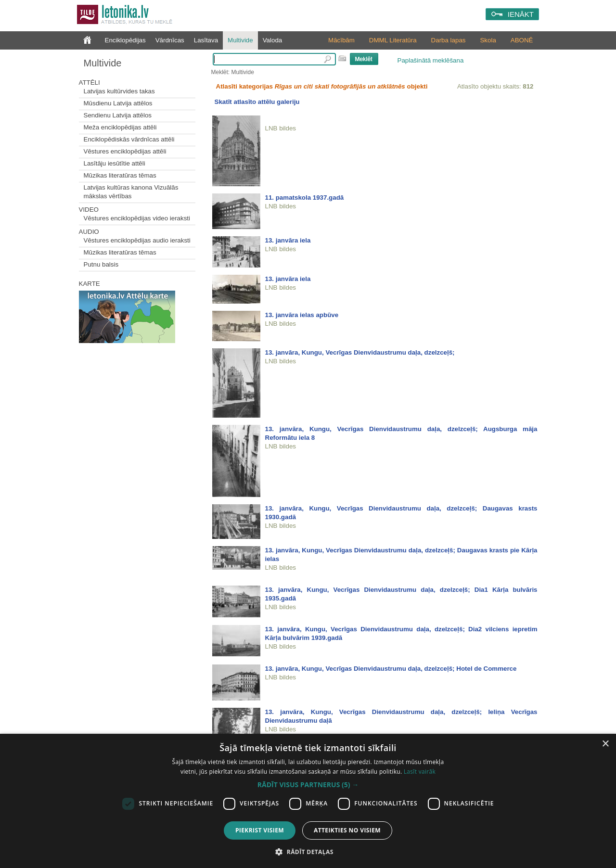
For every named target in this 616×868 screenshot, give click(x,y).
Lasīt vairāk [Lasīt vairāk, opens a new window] (420, 772)
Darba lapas (449, 40)
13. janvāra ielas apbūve (302, 315)
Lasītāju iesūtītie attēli (115, 163)
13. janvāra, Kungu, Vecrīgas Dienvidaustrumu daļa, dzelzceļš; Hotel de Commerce (391, 669)
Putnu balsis (101, 264)
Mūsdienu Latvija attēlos (118, 103)
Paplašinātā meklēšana (431, 60)
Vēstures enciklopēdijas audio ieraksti (137, 240)
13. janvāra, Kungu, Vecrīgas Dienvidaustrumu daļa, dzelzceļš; (360, 352)
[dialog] (308, 801)
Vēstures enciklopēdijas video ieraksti (137, 218)
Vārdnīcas (170, 40)
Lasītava (206, 40)
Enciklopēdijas (125, 40)
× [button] (605, 744)
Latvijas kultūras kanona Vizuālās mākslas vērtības (131, 192)
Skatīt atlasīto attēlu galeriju (257, 102)
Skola (488, 40)
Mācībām (341, 40)
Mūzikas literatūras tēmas (120, 175)
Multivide (240, 40)
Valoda (273, 40)
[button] (308, 785)
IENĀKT (521, 14)
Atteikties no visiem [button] (347, 830)
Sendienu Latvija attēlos (118, 115)
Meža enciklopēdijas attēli (120, 127)
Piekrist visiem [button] (260, 830)
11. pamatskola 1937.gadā (305, 198)
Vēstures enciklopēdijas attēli (125, 151)
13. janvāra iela (288, 240)
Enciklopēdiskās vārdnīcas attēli (129, 139)
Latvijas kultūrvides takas (119, 91)
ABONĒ (522, 40)
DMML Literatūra (393, 40)
